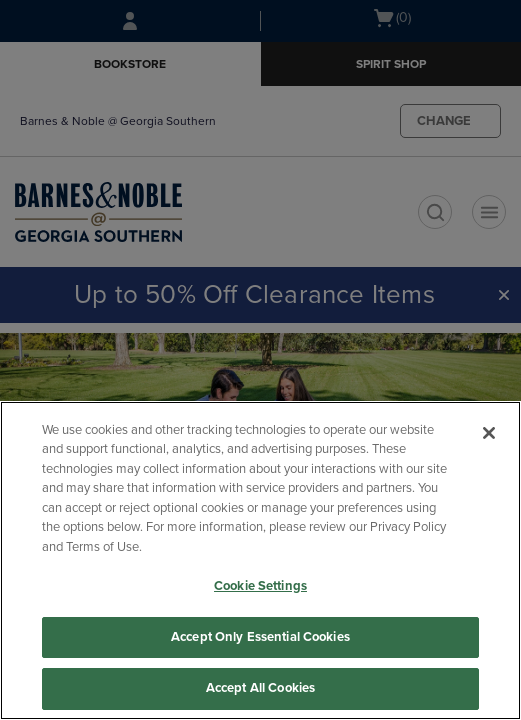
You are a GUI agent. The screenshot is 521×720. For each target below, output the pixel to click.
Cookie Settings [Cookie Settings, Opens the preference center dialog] (260, 586)
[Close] (489, 433)
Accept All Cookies (260, 688)
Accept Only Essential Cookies (260, 637)
